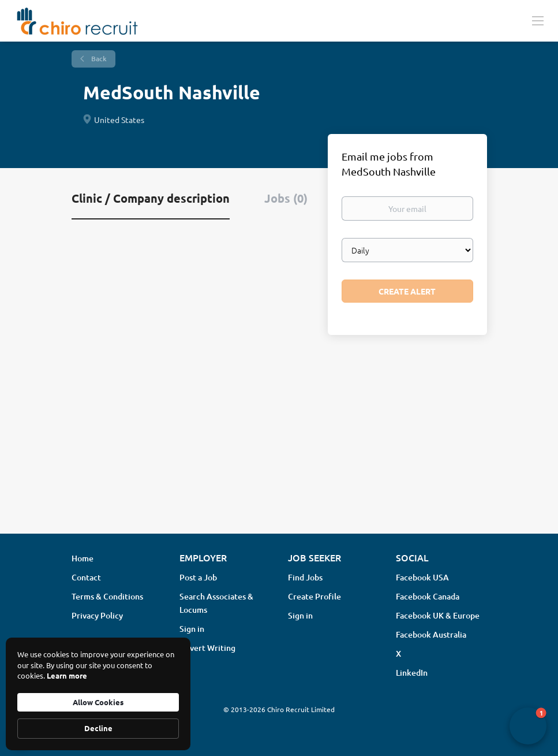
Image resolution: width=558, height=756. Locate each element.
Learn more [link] (67, 675)
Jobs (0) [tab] (286, 198)
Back (98, 59)
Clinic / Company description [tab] (151, 198)
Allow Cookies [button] (98, 702)
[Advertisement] (279, 433)
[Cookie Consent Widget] (98, 694)
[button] (528, 726)
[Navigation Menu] (538, 20)
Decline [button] (98, 728)
